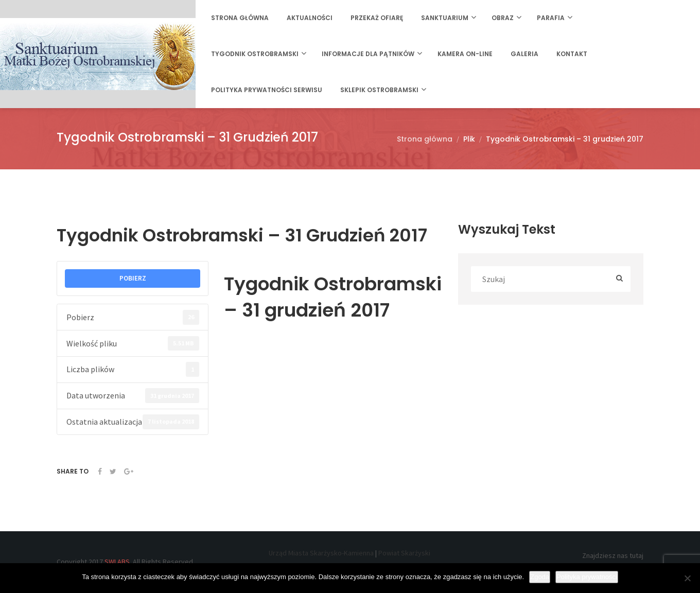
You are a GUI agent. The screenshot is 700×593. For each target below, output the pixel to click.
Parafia (551, 18)
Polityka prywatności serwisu (267, 90)
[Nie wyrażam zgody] (687, 578)
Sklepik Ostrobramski (379, 90)
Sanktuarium (445, 18)
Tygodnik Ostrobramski (255, 54)
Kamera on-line (465, 54)
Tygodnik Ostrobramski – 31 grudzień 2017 (565, 139)
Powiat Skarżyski (404, 553)
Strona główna (240, 18)
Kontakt (572, 54)
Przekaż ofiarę (377, 18)
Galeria (524, 54)
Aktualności (310, 18)
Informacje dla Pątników (368, 54)
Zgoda (540, 577)
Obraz (503, 18)
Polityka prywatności (587, 577)
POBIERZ (133, 278)
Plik (469, 139)
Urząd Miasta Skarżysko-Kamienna (321, 553)
